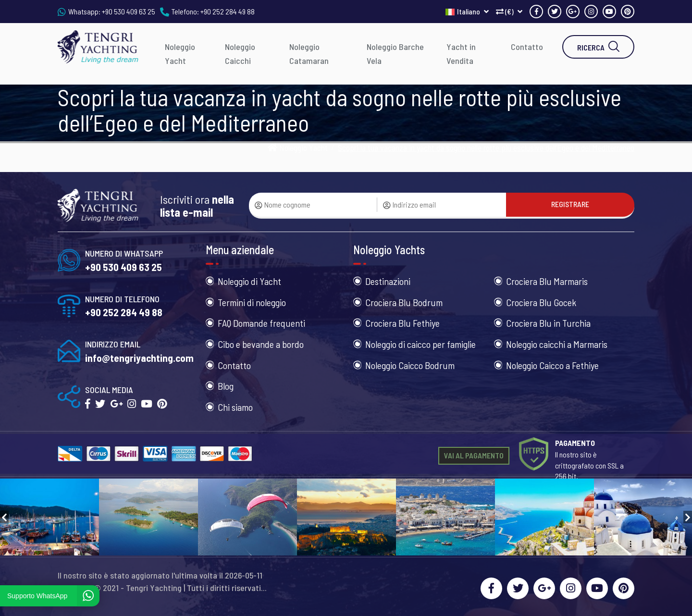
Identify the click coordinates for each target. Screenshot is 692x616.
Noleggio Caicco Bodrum (410, 365)
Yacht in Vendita (461, 54)
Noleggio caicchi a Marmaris (557, 344)
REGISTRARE (570, 204)
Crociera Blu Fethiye (402, 323)
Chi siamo (235, 407)
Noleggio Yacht (180, 54)
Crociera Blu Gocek (541, 302)
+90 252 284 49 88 (228, 11)
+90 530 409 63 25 (129, 11)
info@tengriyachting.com (139, 358)
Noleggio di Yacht (249, 281)
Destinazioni (388, 281)
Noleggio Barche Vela (395, 54)
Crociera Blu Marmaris (547, 281)
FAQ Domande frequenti (261, 323)
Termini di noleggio (252, 302)
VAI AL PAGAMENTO (474, 455)
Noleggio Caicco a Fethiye (552, 365)
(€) (509, 11)
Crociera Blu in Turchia (548, 323)
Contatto (527, 47)
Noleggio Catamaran (309, 54)
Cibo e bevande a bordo (261, 344)
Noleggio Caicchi (240, 54)
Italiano (467, 11)
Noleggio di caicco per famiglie (420, 344)
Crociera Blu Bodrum (404, 302)
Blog (226, 386)
